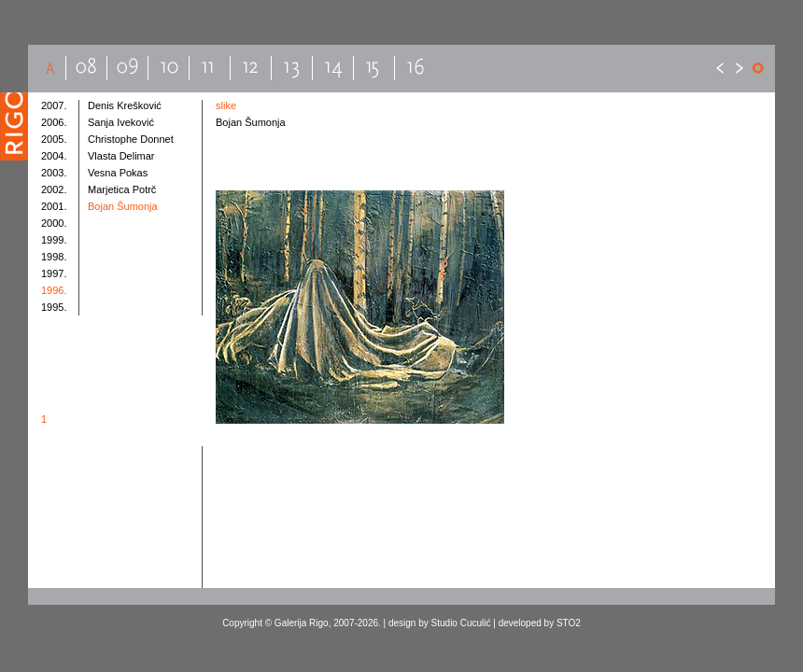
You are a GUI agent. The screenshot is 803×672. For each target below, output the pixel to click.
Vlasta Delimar (121, 156)
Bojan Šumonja (123, 206)
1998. (54, 257)
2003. (54, 173)
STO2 (569, 623)
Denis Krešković (125, 105)
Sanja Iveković (121, 122)
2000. (54, 223)
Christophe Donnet (131, 139)
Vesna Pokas (118, 173)
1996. (54, 290)
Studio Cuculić (461, 623)
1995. (54, 307)
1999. (54, 240)
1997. (54, 273)
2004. (54, 156)
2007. (54, 105)
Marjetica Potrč (122, 189)
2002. (54, 189)
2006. (54, 122)
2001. (54, 206)
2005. (54, 139)
